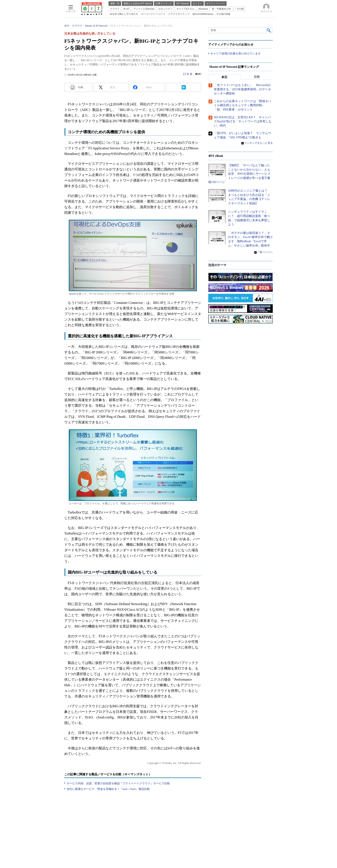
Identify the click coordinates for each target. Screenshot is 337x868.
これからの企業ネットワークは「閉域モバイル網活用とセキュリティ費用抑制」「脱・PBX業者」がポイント (242, 106)
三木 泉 (188, 74)
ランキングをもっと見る (259, 143)
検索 (269, 30)
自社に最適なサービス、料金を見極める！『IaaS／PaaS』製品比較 (108, 789)
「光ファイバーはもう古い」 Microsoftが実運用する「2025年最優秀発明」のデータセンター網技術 (242, 89)
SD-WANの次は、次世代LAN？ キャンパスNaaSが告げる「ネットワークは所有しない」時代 (243, 121)
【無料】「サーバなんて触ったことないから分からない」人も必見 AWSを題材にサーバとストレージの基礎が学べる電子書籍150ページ (239, 174)
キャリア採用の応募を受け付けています (236, 54)
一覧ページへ (265, 252)
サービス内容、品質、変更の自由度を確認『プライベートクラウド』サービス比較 (118, 783)
